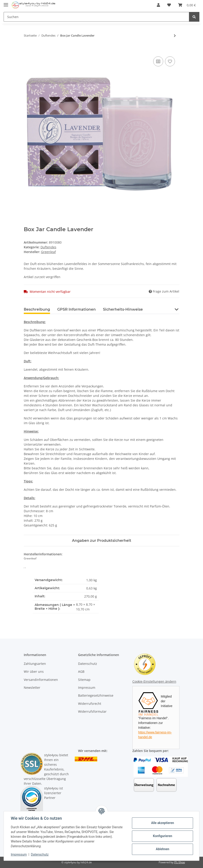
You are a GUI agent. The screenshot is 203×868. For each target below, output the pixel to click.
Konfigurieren (162, 836)
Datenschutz (88, 664)
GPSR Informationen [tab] (76, 309)
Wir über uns (34, 671)
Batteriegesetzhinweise (96, 695)
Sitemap (84, 680)
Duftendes (48, 247)
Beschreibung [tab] (37, 309)
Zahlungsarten (35, 664)
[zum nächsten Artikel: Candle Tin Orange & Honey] (175, 36)
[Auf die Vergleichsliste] (158, 61)
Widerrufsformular (92, 711)
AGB (81, 671)
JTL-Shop (179, 862)
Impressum (87, 688)
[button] (158, 5)
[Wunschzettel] (169, 5)
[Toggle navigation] (6, 3)
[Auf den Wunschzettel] (170, 61)
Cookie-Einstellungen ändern (154, 681)
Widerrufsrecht (90, 704)
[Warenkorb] (187, 5)
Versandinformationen (41, 680)
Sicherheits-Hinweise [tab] (123, 309)
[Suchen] (96, 17)
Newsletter (32, 688)
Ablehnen (162, 849)
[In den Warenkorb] (27, 50)
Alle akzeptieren (162, 823)
